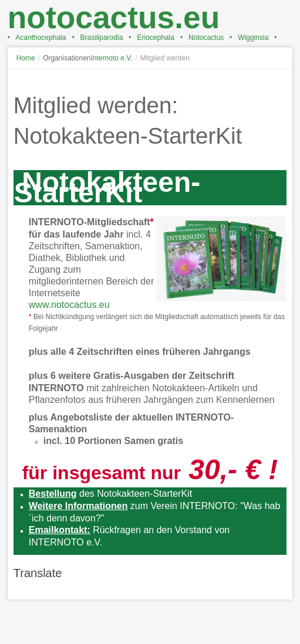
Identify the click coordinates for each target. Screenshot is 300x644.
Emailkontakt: (60, 530)
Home (26, 58)
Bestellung (53, 494)
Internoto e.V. (112, 58)
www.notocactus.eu (69, 305)
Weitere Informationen (78, 506)
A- (282, 80)
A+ (261, 80)
